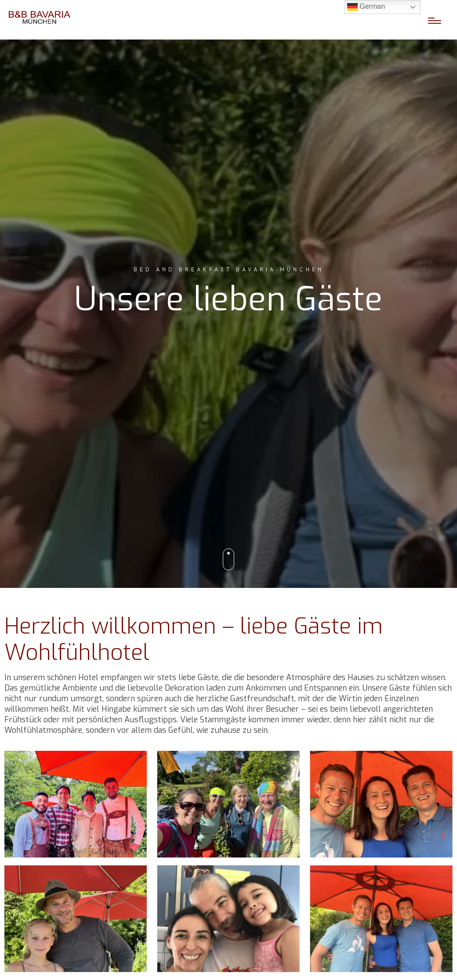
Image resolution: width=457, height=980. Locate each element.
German (366, 7)
